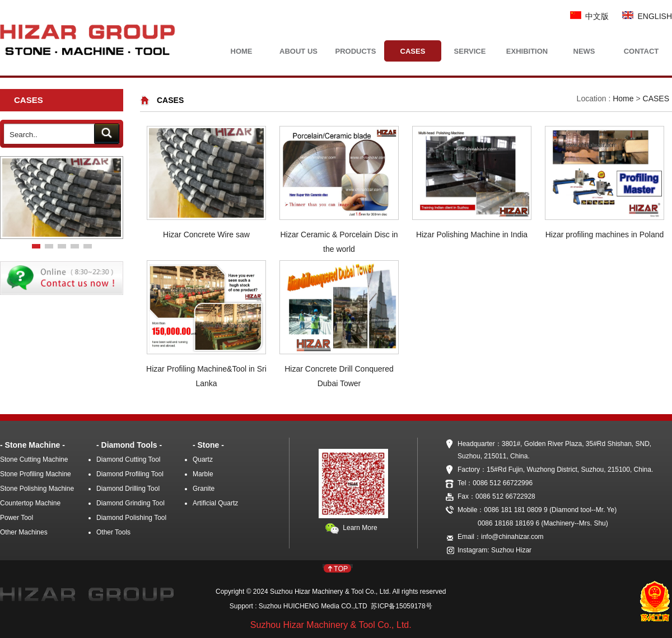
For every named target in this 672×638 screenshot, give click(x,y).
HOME (242, 51)
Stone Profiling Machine (36, 474)
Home (623, 98)
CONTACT (641, 51)
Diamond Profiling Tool (130, 474)
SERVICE (470, 51)
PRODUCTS (356, 51)
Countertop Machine (30, 503)
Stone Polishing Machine (37, 489)
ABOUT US (298, 51)
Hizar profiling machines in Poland (605, 234)
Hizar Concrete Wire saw (206, 234)
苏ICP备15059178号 (400, 606)
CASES (413, 51)
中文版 (590, 16)
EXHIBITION (527, 51)
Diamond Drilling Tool (128, 489)
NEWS (584, 51)
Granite (204, 489)
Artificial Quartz (215, 503)
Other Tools (113, 532)
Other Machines (24, 532)
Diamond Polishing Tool (131, 518)
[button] (36, 246)
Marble (203, 474)
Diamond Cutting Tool (129, 459)
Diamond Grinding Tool (130, 503)
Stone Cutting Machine (34, 459)
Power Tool (17, 518)
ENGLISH (647, 16)
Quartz (203, 459)
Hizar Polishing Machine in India (472, 234)
